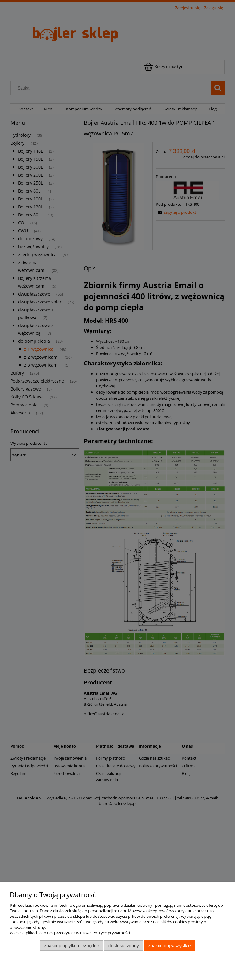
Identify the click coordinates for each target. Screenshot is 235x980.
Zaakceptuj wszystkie (169, 946)
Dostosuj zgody (124, 946)
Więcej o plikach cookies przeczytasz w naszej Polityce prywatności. (70, 933)
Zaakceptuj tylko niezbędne (71, 946)
